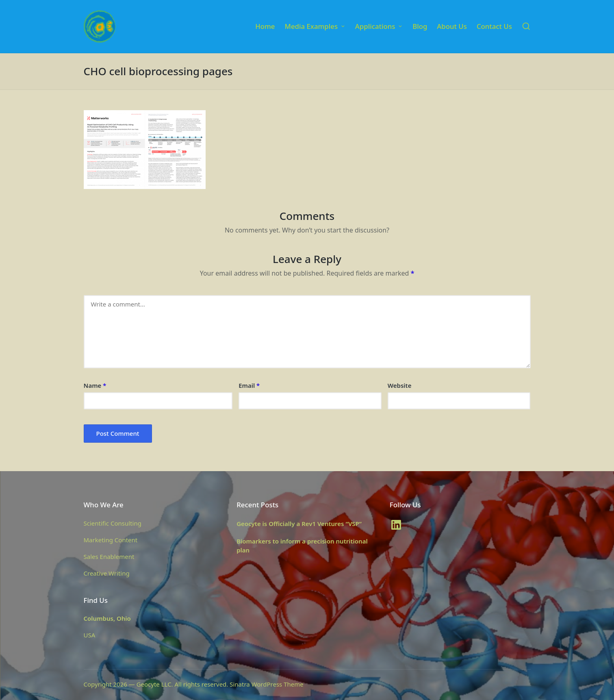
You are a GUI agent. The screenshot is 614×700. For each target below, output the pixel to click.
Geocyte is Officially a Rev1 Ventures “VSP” (299, 524)
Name (95, 385)
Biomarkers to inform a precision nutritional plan (302, 546)
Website (400, 385)
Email (249, 385)
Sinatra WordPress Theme (267, 684)
